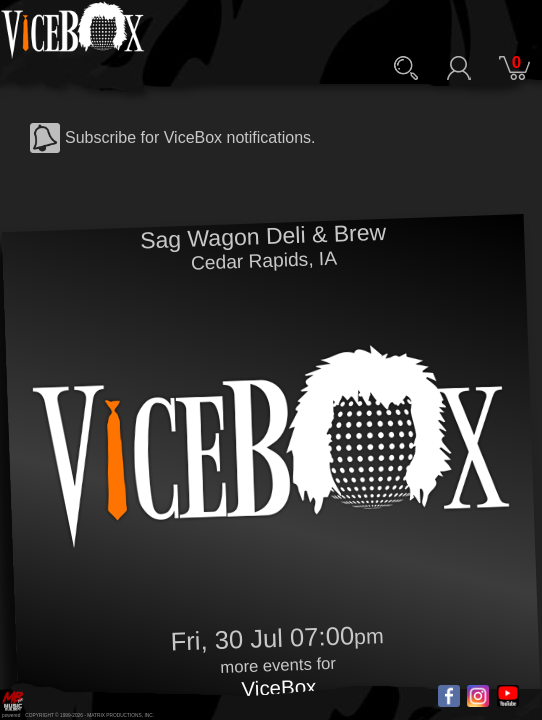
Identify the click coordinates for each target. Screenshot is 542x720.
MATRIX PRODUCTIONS (114, 715)
